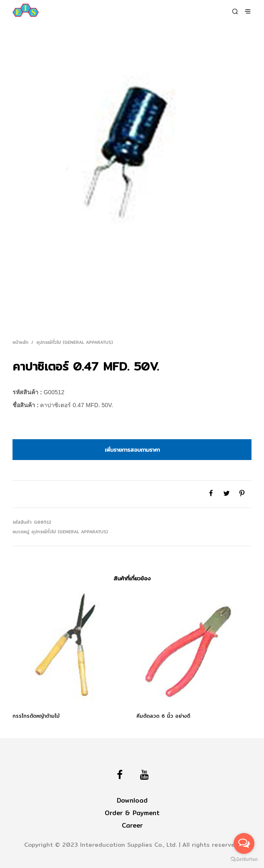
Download (132, 800)
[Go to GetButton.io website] (244, 859)
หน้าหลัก (20, 342)
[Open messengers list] (244, 843)
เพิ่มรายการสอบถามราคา (132, 450)
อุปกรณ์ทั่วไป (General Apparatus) (75, 342)
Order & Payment (132, 813)
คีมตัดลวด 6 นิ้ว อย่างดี (163, 716)
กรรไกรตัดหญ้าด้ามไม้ (36, 716)
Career (132, 825)
